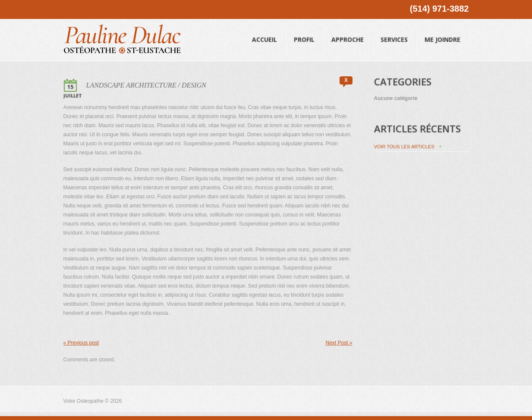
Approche (348, 31)
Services (394, 31)
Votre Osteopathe (83, 401)
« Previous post (81, 343)
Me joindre (443, 31)
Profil (304, 31)
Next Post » (339, 343)
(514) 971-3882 (439, 9)
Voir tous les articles (404, 147)
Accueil (265, 31)
